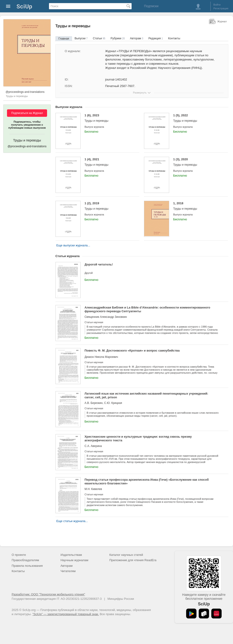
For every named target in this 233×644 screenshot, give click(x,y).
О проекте (19, 555)
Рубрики (118, 38)
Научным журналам (74, 560)
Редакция (156, 38)
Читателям (68, 571)
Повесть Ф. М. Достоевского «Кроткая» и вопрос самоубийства (132, 351)
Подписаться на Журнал (27, 113)
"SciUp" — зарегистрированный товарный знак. (66, 614)
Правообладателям (25, 560)
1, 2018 (197, 206)
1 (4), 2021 (108, 162)
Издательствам (71, 555)
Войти (217, 5)
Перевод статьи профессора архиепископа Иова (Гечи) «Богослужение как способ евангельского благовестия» (147, 481)
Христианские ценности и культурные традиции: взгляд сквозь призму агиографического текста (138, 438)
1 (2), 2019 (108, 206)
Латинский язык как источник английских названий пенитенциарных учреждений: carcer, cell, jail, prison (146, 395)
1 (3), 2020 (197, 162)
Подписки (151, 6)
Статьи (99, 38)
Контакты (174, 38)
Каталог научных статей (126, 555)
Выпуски (81, 38)
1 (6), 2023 (108, 118)
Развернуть (140, 93)
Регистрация (221, 8)
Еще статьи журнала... (72, 521)
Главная (64, 39)
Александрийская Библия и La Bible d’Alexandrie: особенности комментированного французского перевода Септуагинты (147, 309)
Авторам (137, 38)
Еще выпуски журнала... (73, 245)
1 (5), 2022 (197, 118)
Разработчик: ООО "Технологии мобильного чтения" (48, 594)
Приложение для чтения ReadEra (133, 560)
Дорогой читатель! (99, 264)
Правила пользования (27, 566)
